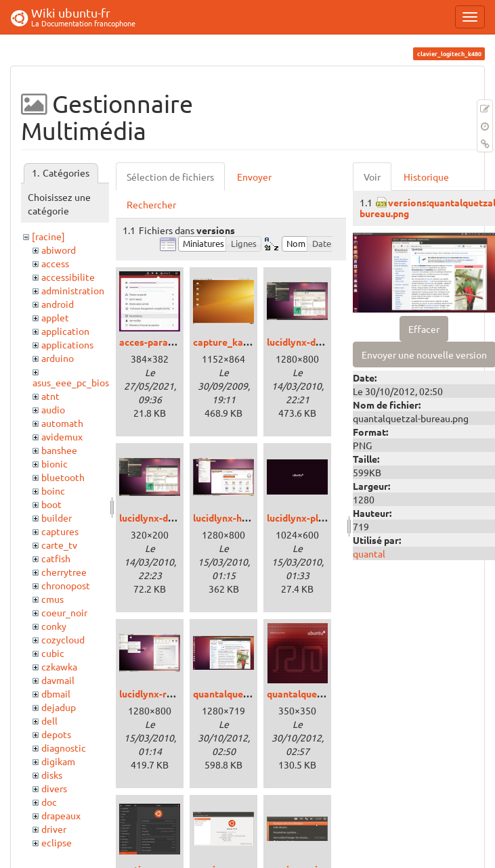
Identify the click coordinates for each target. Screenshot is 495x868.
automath (62, 423)
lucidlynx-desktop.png (316, 342)
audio (53, 409)
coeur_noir (64, 612)
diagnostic (64, 748)
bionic (55, 463)
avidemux (62, 436)
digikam (58, 761)
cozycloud (63, 639)
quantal (369, 553)
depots (56, 734)
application (65, 331)
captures (60, 531)
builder (57, 518)
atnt (50, 396)
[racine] (48, 236)
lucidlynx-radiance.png (169, 693)
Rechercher (151, 204)
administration (73, 290)
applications (67, 344)
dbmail (56, 693)
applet (55, 317)
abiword (59, 250)
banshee (59, 450)
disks (52, 775)
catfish (56, 558)
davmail (58, 680)
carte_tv (59, 545)
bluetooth (63, 477)
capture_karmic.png (237, 342)
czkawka (59, 666)
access (55, 263)
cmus (52, 599)
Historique (426, 177)
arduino (58, 358)
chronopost (66, 585)
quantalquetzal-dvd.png (319, 693)
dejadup (59, 707)
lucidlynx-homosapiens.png (254, 518)
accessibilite (68, 277)
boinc (53, 490)
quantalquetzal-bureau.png (253, 693)
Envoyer (254, 177)
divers (54, 788)
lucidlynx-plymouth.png (319, 518)
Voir (372, 177)
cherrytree (64, 572)
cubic (53, 653)
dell (49, 721)
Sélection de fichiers (170, 177)
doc (49, 802)
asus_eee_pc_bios (71, 382)
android (58, 304)
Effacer (424, 329)
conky (54, 626)
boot (51, 504)
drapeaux (61, 815)
